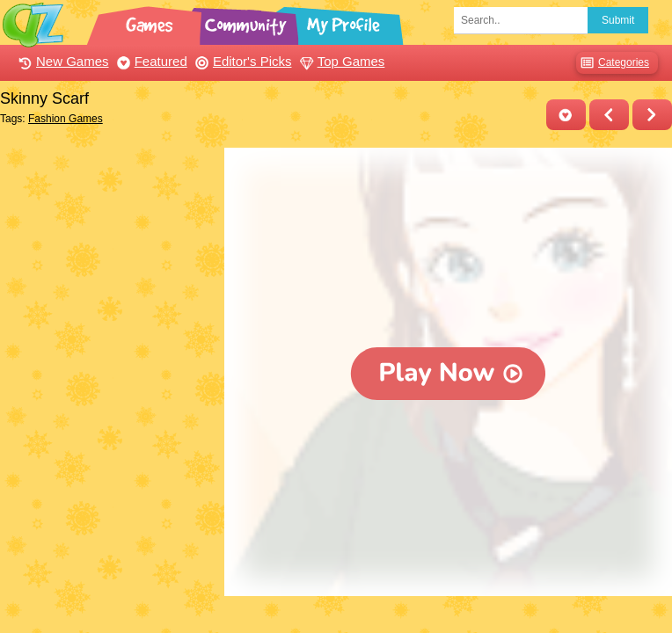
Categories (613, 63)
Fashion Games (66, 119)
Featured (150, 61)
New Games (62, 61)
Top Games (340, 61)
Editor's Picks (241, 61)
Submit (618, 20)
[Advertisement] (108, 236)
